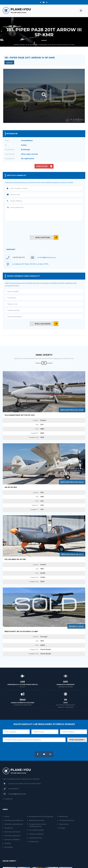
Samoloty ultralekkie (11, 839)
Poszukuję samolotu (66, 820)
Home (6, 816)
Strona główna (19, 45)
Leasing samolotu (35, 838)
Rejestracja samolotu (36, 820)
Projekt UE (8, 799)
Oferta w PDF (42, 166)
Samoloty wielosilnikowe (13, 824)
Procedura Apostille (35, 830)
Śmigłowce (8, 828)
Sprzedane (43, 45)
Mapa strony (63, 824)
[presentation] (44, 228)
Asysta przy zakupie (35, 834)
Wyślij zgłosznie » (77, 740)
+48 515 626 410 (19, 257)
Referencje (63, 816)
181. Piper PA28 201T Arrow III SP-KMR (62, 45)
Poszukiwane (33, 842)
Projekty (7, 843)
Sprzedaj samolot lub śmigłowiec (40, 816)
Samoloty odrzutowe (12, 832)
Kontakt (61, 828)
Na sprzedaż (32, 45)
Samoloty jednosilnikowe (13, 820)
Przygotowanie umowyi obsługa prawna (37, 825)
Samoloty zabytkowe (12, 836)
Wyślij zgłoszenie (43, 324)
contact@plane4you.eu (17, 794)
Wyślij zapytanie (43, 238)
